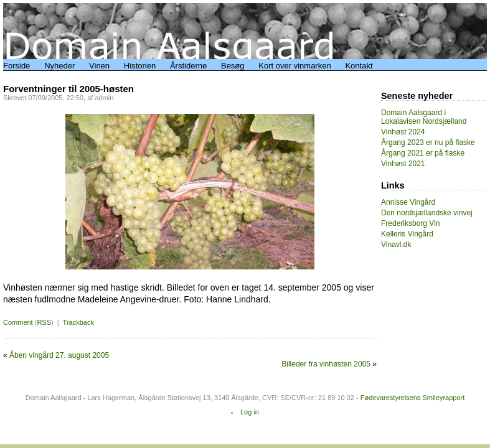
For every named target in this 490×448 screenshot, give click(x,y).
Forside (16, 66)
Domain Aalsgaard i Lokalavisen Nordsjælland (424, 117)
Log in (250, 412)
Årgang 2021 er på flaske (423, 153)
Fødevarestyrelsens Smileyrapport (413, 398)
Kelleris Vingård (407, 234)
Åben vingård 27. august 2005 (59, 355)
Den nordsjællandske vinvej (427, 213)
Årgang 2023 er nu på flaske (428, 142)
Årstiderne (188, 66)
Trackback (78, 322)
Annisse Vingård (408, 202)
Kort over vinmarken (294, 66)
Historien (140, 66)
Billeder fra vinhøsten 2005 (326, 364)
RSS (44, 322)
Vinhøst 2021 (403, 164)
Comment (18, 322)
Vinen (99, 66)
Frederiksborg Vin (411, 223)
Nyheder (59, 66)
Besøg (233, 66)
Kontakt (359, 66)
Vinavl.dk (396, 245)
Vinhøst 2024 (403, 132)
